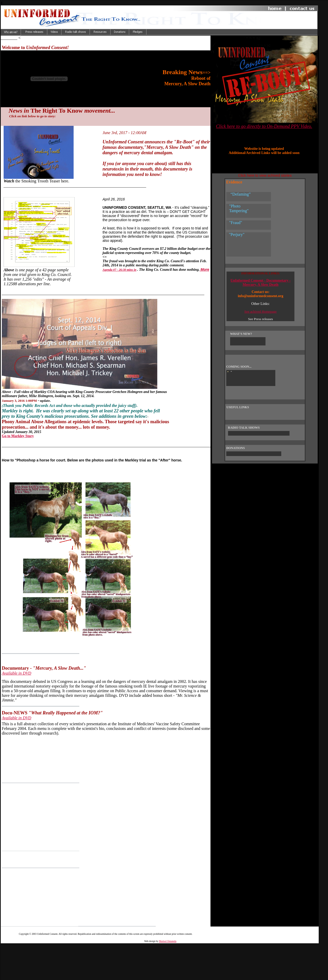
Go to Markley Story (18, 436)
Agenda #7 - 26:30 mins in (119, 270)
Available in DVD (17, 673)
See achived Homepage (260, 311)
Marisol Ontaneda (168, 941)
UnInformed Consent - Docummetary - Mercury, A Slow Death (260, 283)
